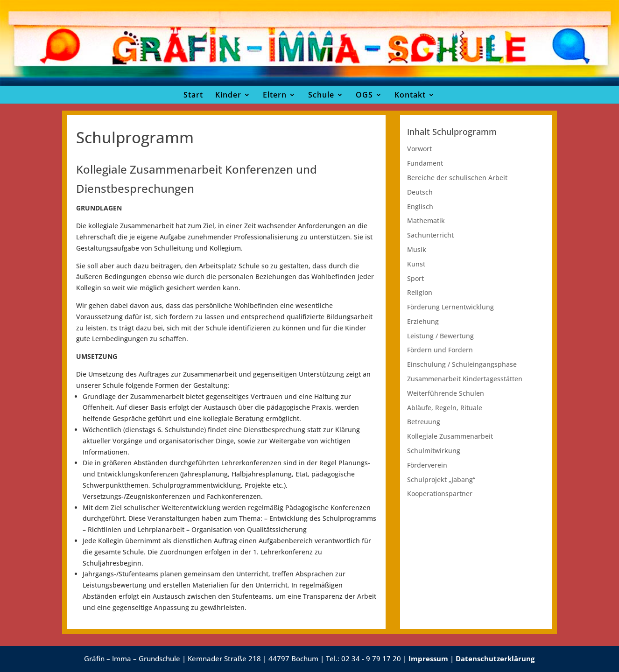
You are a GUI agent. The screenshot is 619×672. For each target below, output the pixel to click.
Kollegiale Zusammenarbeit (450, 436)
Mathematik (426, 220)
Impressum (428, 658)
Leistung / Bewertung (440, 336)
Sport (415, 278)
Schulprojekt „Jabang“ (441, 479)
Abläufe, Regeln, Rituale (445, 408)
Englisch (420, 206)
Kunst (416, 264)
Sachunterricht (430, 235)
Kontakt (410, 95)
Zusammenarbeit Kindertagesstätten (465, 379)
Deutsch (420, 192)
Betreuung (424, 422)
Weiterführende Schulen (446, 393)
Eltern (275, 95)
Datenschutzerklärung (495, 658)
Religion (420, 292)
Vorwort (419, 149)
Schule (321, 95)
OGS (364, 95)
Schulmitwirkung (434, 451)
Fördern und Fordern (440, 350)
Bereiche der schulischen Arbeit (457, 178)
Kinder (228, 95)
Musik (417, 249)
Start (193, 95)
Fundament (425, 163)
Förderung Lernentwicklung (450, 307)
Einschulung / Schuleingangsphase (462, 364)
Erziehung (423, 321)
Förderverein (427, 465)
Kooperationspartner (440, 493)
